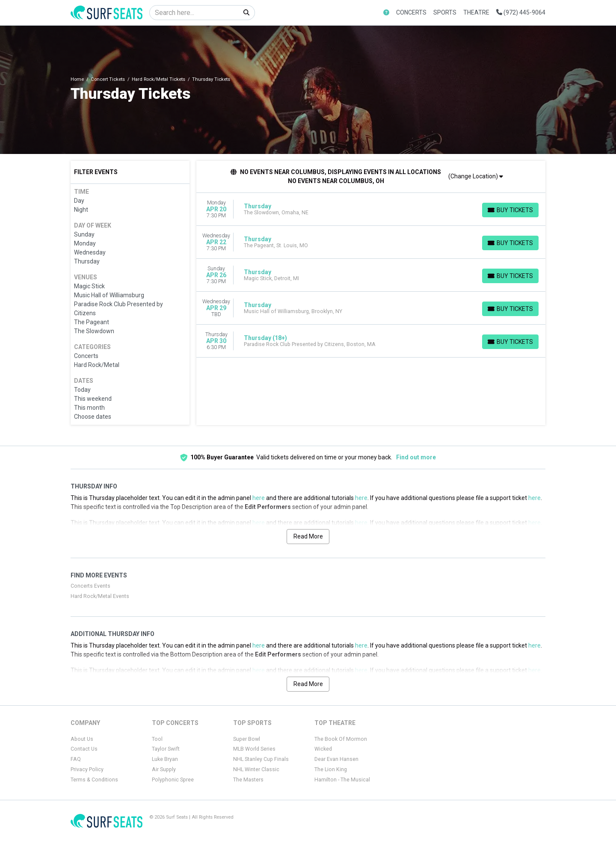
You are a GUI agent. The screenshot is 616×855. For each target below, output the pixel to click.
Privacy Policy (87, 769)
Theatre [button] (476, 12)
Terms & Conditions (94, 780)
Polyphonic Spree (173, 780)
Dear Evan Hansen (336, 759)
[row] (371, 209)
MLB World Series (254, 749)
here (259, 498)
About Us (82, 739)
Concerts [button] (411, 12)
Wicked (323, 749)
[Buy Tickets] (510, 210)
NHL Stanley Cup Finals (261, 759)
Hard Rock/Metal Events (100, 596)
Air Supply (164, 769)
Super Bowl (247, 739)
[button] (386, 13)
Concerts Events (90, 586)
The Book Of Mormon (341, 739)
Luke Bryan (165, 759)
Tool (157, 739)
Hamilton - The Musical (342, 780)
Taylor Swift (166, 749)
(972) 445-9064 (521, 12)
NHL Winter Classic (256, 769)
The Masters (248, 780)
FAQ (76, 759)
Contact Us (84, 749)
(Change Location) (476, 176)
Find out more (416, 457)
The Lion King (331, 769)
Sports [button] (445, 12)
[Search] (194, 13)
